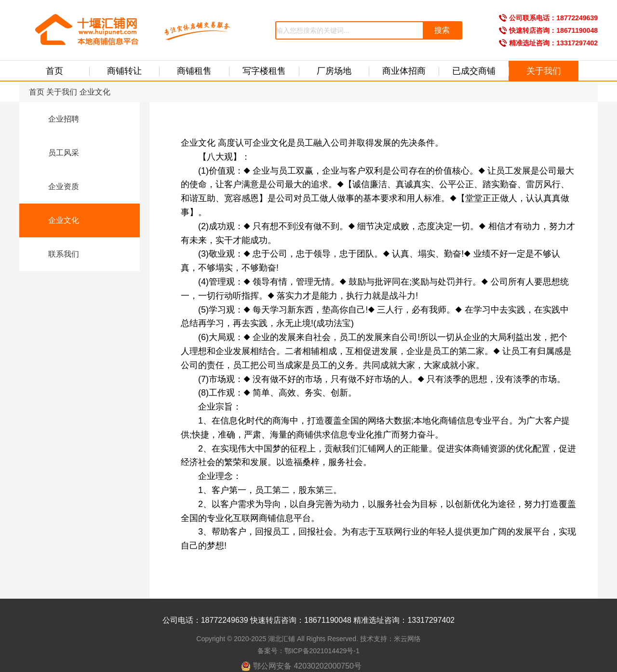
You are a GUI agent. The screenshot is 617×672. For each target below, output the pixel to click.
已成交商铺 (474, 71)
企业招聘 (56, 120)
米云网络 (407, 639)
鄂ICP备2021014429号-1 (322, 651)
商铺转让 (124, 71)
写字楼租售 (264, 71)
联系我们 (56, 255)
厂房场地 (334, 71)
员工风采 (56, 153)
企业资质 (56, 187)
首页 (54, 71)
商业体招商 (404, 71)
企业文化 (95, 92)
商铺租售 (194, 71)
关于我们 (544, 71)
